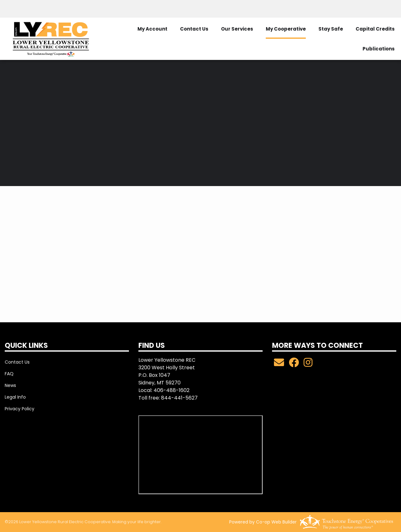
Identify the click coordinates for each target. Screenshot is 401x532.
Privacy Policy (20, 409)
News (10, 385)
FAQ (9, 374)
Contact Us (17, 362)
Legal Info (15, 397)
